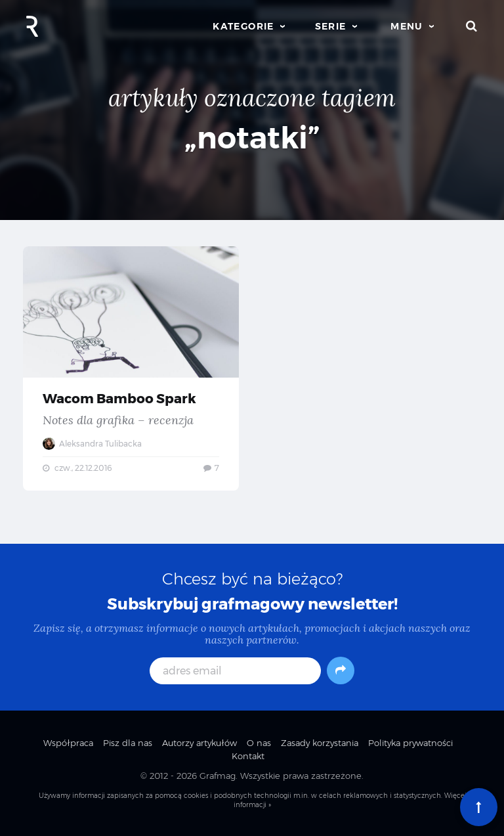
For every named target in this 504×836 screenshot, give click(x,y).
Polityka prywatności (410, 743)
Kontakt (248, 756)
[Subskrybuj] (341, 671)
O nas (259, 743)
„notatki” (252, 138)
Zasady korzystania (320, 743)
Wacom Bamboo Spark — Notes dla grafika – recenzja (131, 368)
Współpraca (68, 743)
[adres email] (235, 671)
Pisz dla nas (128, 743)
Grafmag (218, 776)
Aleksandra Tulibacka (92, 444)
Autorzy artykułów (199, 743)
